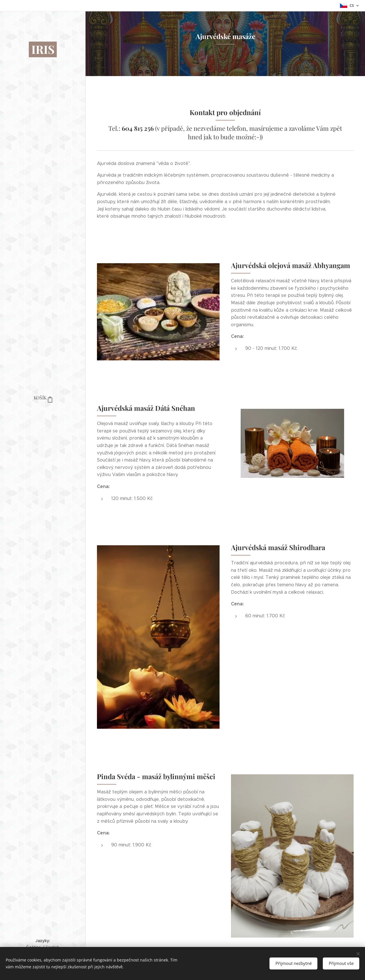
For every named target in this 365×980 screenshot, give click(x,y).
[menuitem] (43, 415)
